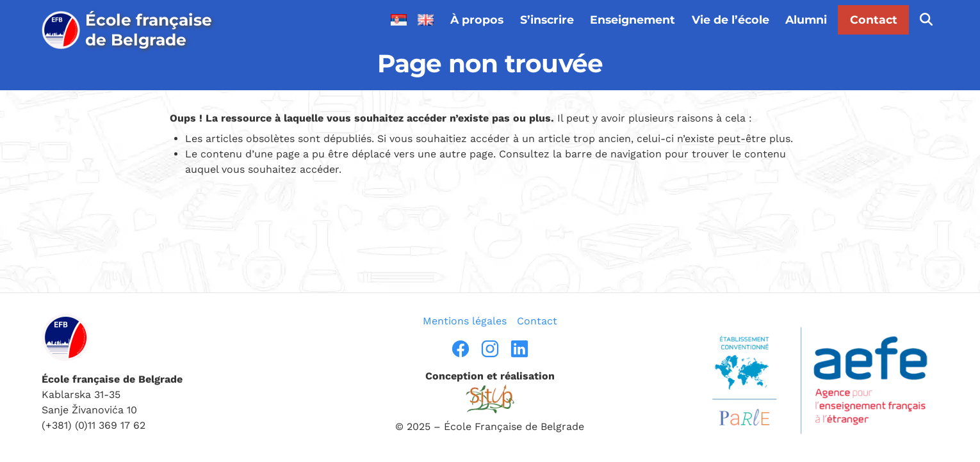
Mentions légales (465, 321)
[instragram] (490, 349)
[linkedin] (519, 349)
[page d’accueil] (134, 30)
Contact (874, 20)
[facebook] (461, 349)
